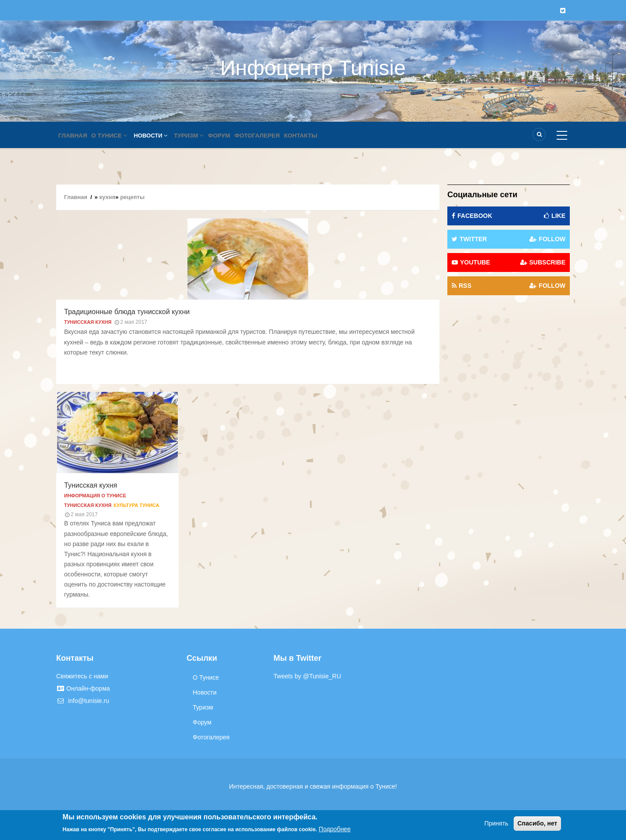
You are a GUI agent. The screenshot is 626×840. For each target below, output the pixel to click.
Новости (157, 136)
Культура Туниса (137, 505)
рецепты (133, 197)
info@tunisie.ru (83, 701)
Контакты (318, 136)
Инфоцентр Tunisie (313, 68)
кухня (107, 197)
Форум (231, 136)
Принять (496, 823)
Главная (74, 136)
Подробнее (335, 829)
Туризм (197, 136)
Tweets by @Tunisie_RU (307, 676)
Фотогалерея (272, 136)
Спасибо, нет (538, 823)
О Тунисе (114, 136)
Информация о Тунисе (95, 496)
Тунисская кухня (88, 322)
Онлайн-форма (83, 688)
